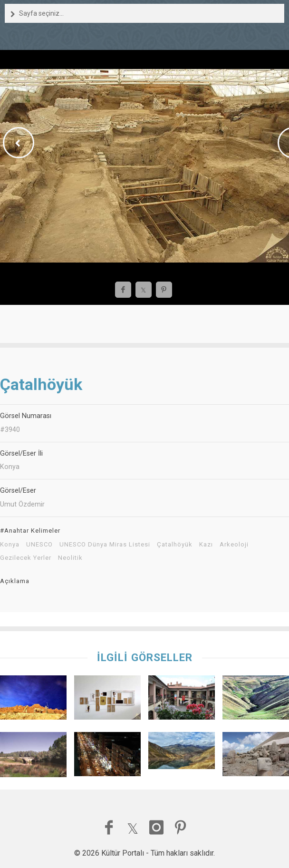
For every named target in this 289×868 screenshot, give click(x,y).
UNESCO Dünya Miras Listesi (105, 545)
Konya (10, 545)
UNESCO (39, 545)
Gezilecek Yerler (26, 558)
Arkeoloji (234, 545)
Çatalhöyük (175, 545)
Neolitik (70, 558)
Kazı (206, 545)
